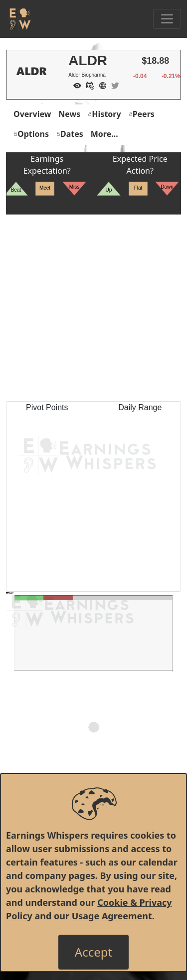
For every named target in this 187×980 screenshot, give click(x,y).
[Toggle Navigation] (167, 19)
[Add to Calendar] (88, 85)
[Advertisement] (93, 308)
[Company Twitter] (113, 85)
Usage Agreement (112, 916)
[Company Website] (100, 85)
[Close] (93, 952)
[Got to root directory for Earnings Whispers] (18, 19)
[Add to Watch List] (75, 85)
